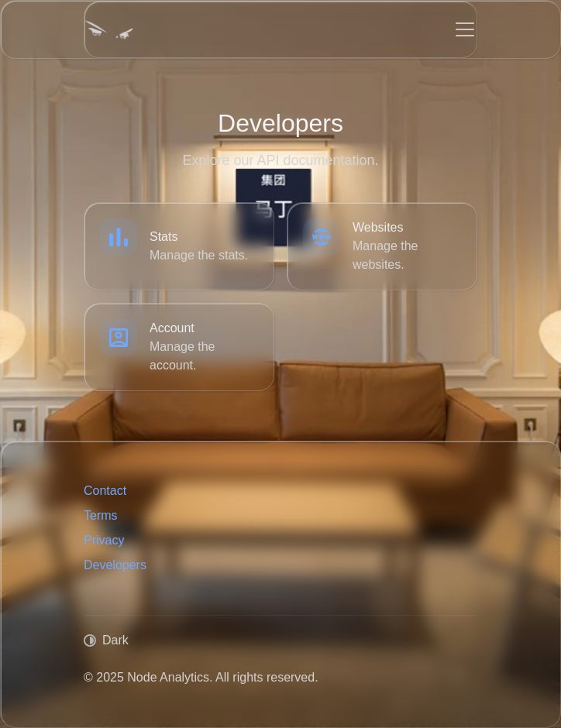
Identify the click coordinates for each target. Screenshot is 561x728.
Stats (163, 237)
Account (172, 328)
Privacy (104, 540)
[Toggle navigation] (465, 29)
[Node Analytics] (109, 29)
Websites (378, 227)
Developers (115, 565)
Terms (101, 515)
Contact (105, 491)
